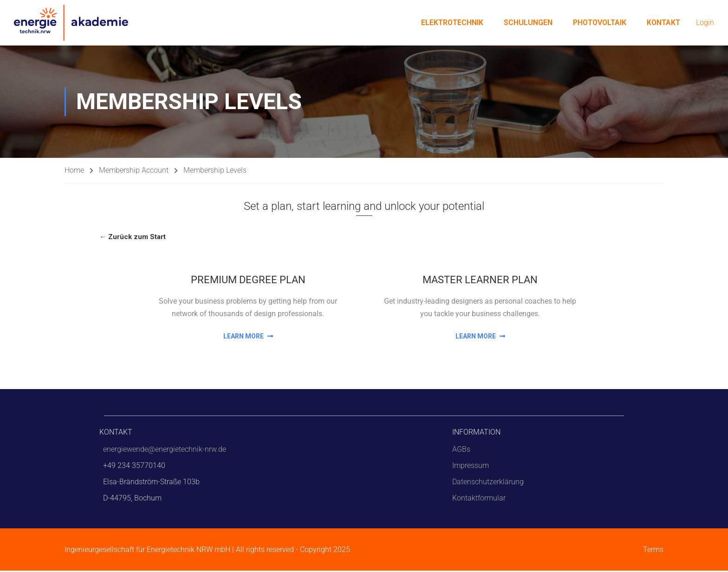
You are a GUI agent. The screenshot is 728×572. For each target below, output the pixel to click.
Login (705, 23)
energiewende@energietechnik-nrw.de (165, 451)
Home (74, 172)
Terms (653, 551)
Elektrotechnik (452, 23)
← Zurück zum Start (133, 238)
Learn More (248, 337)
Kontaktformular (479, 499)
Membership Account (134, 172)
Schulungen (528, 23)
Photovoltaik (600, 23)
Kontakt (663, 23)
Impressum (471, 467)
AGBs (461, 451)
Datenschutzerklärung (488, 483)
